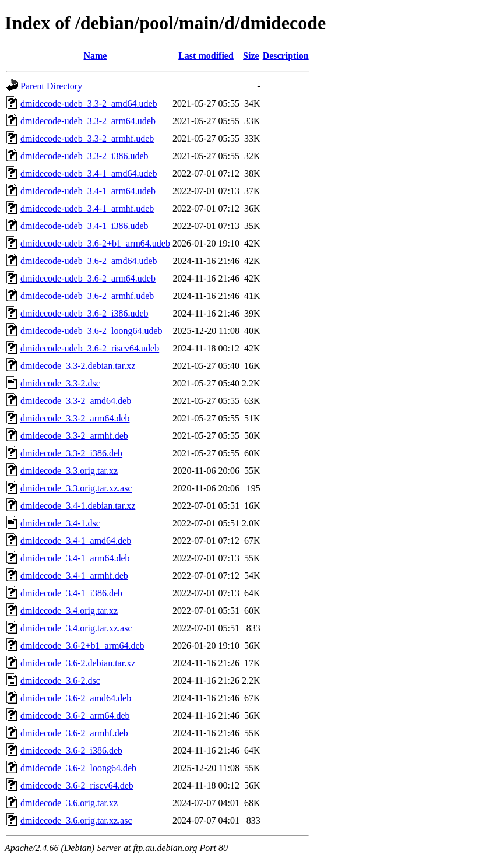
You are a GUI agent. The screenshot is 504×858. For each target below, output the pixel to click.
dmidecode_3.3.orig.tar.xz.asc (76, 488)
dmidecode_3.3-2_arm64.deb (75, 418)
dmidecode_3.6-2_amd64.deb (76, 698)
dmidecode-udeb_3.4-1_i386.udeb (84, 226)
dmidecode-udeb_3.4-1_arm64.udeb (88, 191)
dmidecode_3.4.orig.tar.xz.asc (76, 628)
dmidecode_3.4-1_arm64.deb (75, 558)
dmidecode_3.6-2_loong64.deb (78, 768)
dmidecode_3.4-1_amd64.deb (76, 541)
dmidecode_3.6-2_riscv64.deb (77, 785)
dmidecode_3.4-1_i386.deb (71, 593)
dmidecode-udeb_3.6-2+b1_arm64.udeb (95, 243)
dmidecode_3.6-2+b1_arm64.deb (82, 646)
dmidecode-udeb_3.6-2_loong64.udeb (91, 331)
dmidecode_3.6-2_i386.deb (71, 750)
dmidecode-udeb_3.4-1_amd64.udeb (89, 173)
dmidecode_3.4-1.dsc (60, 523)
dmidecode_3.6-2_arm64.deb (75, 715)
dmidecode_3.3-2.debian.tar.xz (78, 366)
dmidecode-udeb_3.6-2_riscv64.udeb (90, 348)
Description (286, 56)
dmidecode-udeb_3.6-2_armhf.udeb (87, 296)
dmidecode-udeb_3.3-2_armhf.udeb (87, 138)
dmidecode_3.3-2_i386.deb (71, 453)
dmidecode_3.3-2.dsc (60, 383)
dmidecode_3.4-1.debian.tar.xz (78, 506)
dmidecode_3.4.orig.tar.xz (69, 611)
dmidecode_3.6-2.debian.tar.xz (78, 663)
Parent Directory (51, 86)
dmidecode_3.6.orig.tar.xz (69, 803)
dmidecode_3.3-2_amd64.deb (76, 401)
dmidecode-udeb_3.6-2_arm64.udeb (88, 278)
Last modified (206, 56)
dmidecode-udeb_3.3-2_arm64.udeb (88, 121)
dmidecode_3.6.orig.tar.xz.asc (76, 820)
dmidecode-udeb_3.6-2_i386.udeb (84, 313)
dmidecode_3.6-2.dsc (60, 681)
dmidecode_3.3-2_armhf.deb (74, 436)
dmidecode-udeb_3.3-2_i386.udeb (84, 156)
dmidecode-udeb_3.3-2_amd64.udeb (89, 103)
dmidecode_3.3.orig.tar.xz (69, 471)
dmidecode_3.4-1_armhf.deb (74, 576)
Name (95, 56)
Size (251, 56)
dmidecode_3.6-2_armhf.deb (74, 733)
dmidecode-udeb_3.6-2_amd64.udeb (89, 261)
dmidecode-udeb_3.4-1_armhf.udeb (87, 208)
